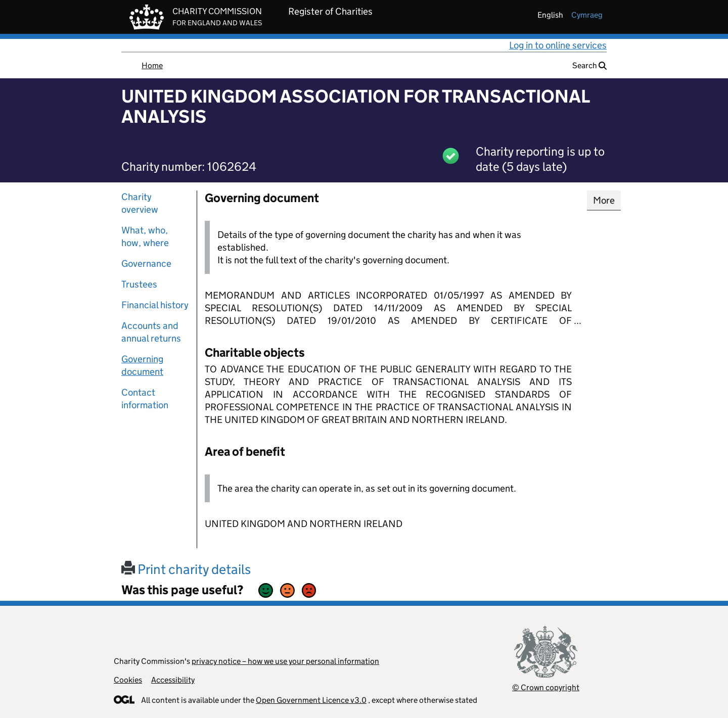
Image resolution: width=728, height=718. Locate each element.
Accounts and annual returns (151, 332)
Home (152, 65)
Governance (146, 264)
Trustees (139, 284)
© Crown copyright (546, 687)
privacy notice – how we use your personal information (285, 661)
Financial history (155, 305)
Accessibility (173, 680)
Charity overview (140, 203)
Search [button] (589, 65)
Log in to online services (558, 45)
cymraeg (587, 15)
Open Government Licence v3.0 (311, 700)
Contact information (145, 399)
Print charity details (186, 569)
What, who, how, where (145, 236)
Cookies (128, 680)
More (604, 200)
